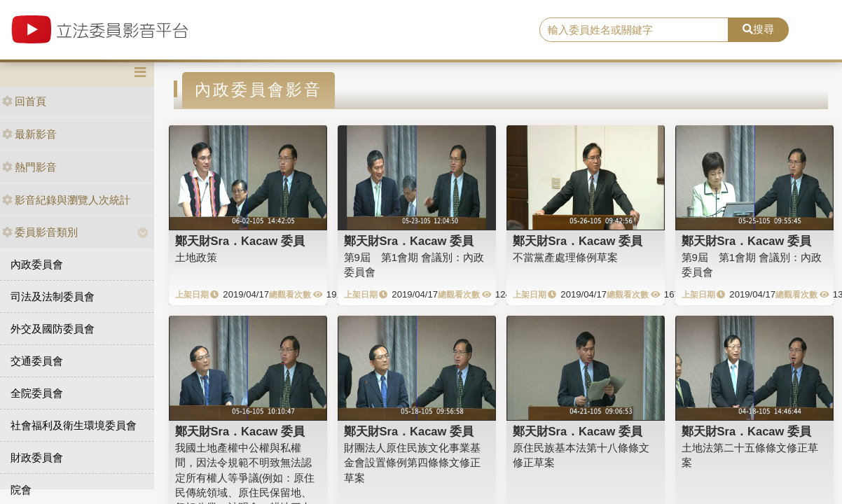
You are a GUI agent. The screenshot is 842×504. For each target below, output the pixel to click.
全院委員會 (37, 393)
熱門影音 (29, 167)
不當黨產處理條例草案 (565, 257)
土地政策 (196, 257)
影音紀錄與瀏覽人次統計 (66, 200)
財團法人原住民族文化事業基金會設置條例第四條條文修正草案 (412, 463)
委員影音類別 (40, 232)
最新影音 (29, 134)
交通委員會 (37, 361)
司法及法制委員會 (53, 296)
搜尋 (758, 29)
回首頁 (24, 101)
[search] (634, 30)
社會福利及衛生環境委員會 (74, 425)
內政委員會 (37, 264)
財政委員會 (37, 457)
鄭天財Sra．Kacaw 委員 (240, 241)
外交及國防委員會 (53, 329)
